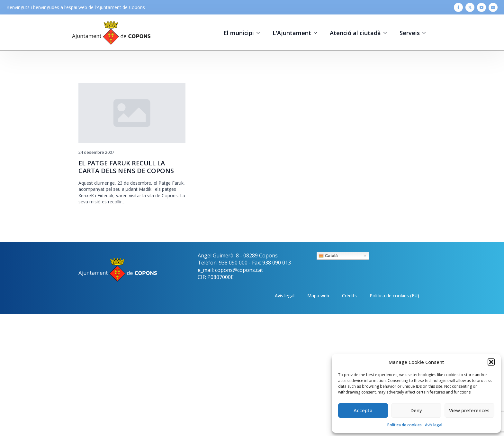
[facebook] (458, 7)
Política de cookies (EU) (394, 296)
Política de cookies (405, 425)
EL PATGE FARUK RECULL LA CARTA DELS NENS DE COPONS (126, 167)
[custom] (493, 7)
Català (328, 256)
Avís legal (434, 425)
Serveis (410, 33)
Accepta (363, 410)
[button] (491, 362)
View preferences (469, 410)
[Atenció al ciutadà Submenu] (387, 33)
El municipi (239, 33)
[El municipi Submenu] (260, 33)
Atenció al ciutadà (355, 33)
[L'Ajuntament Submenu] (317, 33)
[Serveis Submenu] (426, 33)
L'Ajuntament (292, 33)
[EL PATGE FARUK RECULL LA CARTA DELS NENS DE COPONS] (132, 113)
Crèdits (349, 296)
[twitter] (470, 7)
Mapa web (318, 296)
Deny (416, 410)
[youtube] (482, 7)
